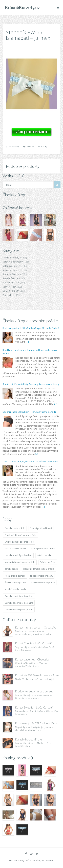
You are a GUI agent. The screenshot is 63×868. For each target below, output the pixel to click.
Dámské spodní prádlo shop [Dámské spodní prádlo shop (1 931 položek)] (18, 555)
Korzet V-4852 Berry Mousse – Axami (38, 675)
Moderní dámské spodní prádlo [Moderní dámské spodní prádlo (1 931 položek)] (20, 562)
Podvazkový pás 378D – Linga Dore (36, 723)
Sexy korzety (9, 287)
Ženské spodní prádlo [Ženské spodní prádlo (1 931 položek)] (15, 583)
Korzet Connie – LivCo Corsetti (33, 643)
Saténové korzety (12, 266)
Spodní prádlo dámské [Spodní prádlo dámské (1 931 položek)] (41, 528)
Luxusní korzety (11, 291)
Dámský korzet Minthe (28, 739)
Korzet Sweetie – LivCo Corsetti (34, 707)
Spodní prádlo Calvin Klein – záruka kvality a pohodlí (29, 412)
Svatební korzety (11, 278)
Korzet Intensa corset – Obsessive (36, 627)
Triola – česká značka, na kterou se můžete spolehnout (31, 462)
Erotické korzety (11, 282)
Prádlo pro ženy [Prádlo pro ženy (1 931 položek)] (48, 562)
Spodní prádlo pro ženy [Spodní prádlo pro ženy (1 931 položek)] (42, 576)
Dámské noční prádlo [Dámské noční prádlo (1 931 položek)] (15, 528)
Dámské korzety (11, 258)
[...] (27, 342)
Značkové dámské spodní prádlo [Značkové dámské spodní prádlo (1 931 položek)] (20, 535)
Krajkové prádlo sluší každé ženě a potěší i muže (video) (31, 328)
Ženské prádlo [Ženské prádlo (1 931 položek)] (12, 569)
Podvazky (14, 146)
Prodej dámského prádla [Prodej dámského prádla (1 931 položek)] (43, 549)
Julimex (30, 146)
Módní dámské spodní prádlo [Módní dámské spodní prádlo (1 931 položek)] (19, 610)
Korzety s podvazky (13, 262)
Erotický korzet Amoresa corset (34, 691)
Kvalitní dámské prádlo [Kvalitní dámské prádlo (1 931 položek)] (16, 549)
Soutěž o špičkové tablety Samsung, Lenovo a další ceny (31, 384)
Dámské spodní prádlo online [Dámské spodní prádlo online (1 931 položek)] (19, 603)
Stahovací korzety (12, 274)
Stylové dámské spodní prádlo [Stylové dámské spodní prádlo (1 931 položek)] (19, 542)
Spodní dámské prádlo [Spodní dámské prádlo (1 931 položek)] (16, 589)
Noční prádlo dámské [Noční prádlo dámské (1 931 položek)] (15, 576)
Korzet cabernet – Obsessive (32, 659)
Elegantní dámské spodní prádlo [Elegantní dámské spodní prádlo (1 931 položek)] (39, 569)
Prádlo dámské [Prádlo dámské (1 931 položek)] (44, 555)
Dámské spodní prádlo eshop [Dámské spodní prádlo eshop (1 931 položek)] (19, 596)
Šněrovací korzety (12, 270)
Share (42, 146)
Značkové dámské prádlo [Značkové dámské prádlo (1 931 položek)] (43, 583)
